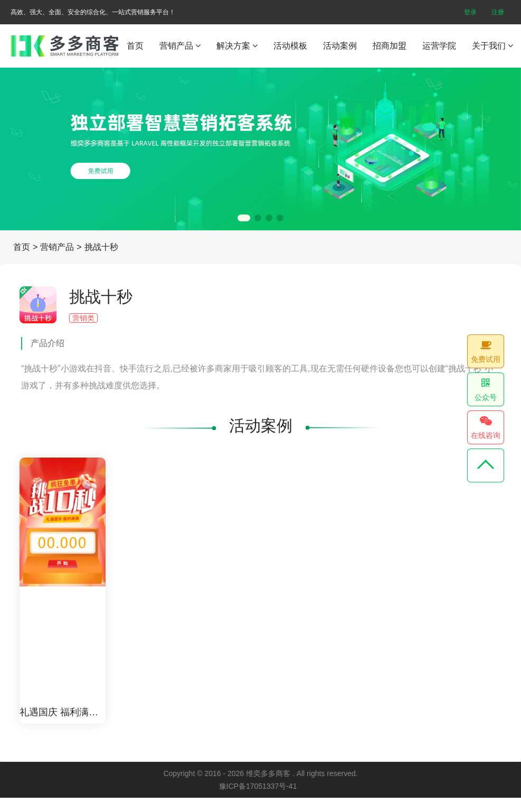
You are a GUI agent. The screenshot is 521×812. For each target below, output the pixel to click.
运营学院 (439, 46)
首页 (135, 46)
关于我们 (492, 46)
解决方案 (237, 46)
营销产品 (180, 46)
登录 (470, 12)
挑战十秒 (101, 247)
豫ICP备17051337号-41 (258, 786)
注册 (498, 12)
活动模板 (290, 46)
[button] (244, 218)
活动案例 (340, 46)
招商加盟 (390, 46)
